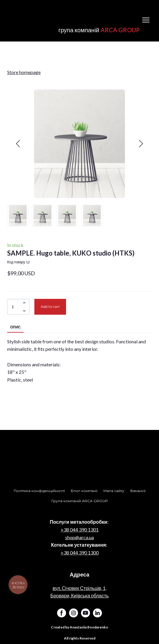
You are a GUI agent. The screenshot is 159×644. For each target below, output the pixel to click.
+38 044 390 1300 (80, 552)
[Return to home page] (74, 16)
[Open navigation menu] (146, 20)
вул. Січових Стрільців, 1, (79, 588)
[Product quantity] (17, 307)
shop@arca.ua (79, 537)
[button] (24, 302)
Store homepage (24, 72)
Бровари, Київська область (79, 595)
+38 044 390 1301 (80, 530)
